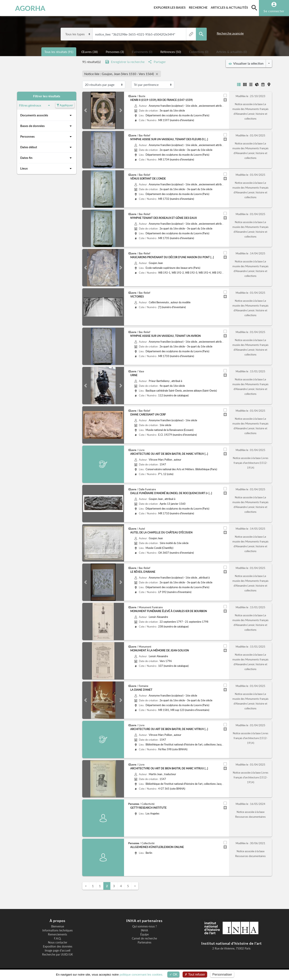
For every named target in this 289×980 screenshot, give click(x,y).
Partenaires (144, 942)
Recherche (199, 7)
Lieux (47, 169)
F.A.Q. (58, 938)
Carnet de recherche (144, 938)
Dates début (47, 147)
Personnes (47, 137)
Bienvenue (58, 926)
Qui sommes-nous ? (144, 926)
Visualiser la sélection (246, 63)
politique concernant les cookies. (141, 974)
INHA (144, 930)
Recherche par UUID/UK (57, 955)
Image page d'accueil (57, 951)
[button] (85, 110)
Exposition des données (58, 946)
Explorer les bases (170, 7)
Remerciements (57, 934)
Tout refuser (195, 974)
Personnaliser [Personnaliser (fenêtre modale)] (222, 974)
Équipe (144, 934)
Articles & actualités (230, 7)
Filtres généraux (35, 105)
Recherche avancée (230, 33)
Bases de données (47, 126)
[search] (254, 8)
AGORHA (24, 8)
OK (174, 974)
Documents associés (47, 115)
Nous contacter (58, 942)
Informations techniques (57, 930)
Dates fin (47, 158)
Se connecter (274, 11)
